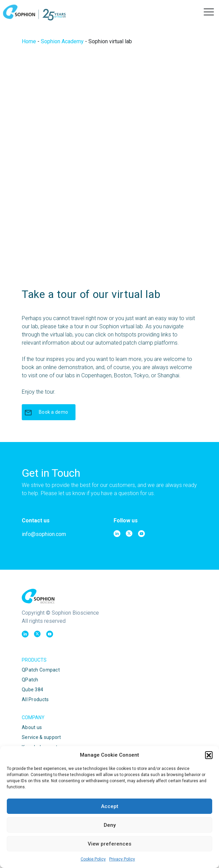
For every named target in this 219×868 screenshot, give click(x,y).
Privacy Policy (122, 859)
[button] (209, 755)
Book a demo (46, 412)
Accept (110, 806)
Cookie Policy (93, 859)
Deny (110, 825)
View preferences (109, 844)
